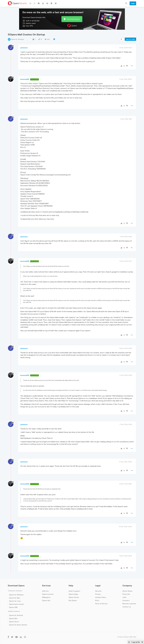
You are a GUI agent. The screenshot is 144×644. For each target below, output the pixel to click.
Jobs (124, 597)
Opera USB (13, 607)
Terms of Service (101, 604)
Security (98, 591)
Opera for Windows (17, 39)
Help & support (74, 591)
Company (127, 586)
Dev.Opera (73, 600)
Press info (126, 594)
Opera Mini (13, 618)
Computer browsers (15, 591)
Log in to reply (130, 39)
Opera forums (74, 597)
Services (46, 586)
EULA (97, 600)
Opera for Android (16, 615)
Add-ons (45, 591)
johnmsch (24, 48)
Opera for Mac (15, 598)
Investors (126, 600)
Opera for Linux (15, 601)
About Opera (127, 591)
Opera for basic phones (18, 625)
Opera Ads (46, 600)
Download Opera (73, 19)
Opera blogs (73, 594)
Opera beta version (16, 604)
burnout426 (25, 79)
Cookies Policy (101, 597)
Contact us (127, 607)
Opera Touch (14, 622)
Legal (98, 586)
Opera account (48, 594)
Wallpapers (46, 597)
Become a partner (129, 604)
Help (71, 586)
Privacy (98, 594)
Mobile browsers (14, 611)
